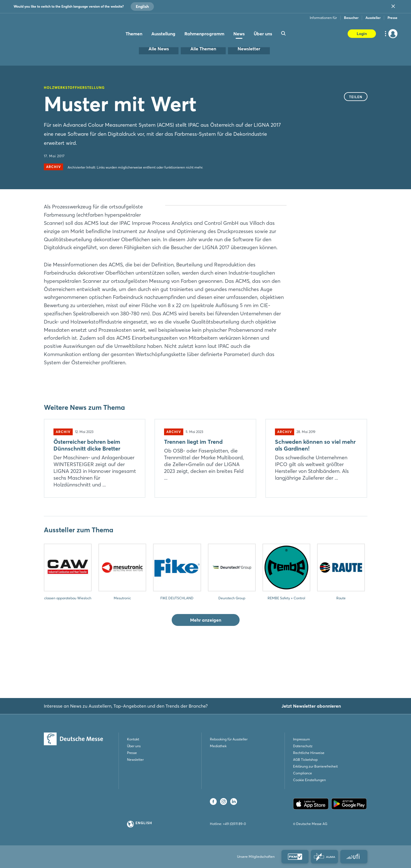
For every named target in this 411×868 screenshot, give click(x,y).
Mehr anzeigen (206, 661)
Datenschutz (303, 746)
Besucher (351, 18)
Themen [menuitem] (134, 34)
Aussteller (373, 18)
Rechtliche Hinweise (309, 753)
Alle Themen (203, 49)
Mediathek (218, 746)
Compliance (303, 773)
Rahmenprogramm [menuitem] (204, 34)
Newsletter (249, 49)
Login (362, 34)
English (142, 7)
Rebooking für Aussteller (229, 739)
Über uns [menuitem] (263, 34)
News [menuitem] (239, 34)
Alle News (159, 49)
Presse (392, 18)
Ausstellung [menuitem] (163, 34)
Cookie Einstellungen (309, 780)
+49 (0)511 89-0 (234, 824)
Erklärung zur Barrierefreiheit (315, 766)
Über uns (134, 746)
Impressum (302, 739)
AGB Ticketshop (305, 760)
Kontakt (133, 739)
